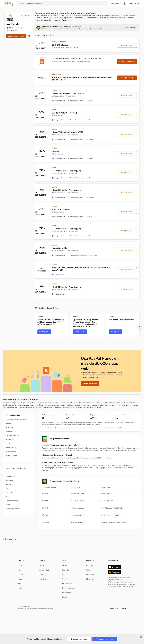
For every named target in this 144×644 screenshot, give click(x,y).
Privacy (64, 566)
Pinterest (90, 579)
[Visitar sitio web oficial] (29, 36)
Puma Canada (11, 452)
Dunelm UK (10, 440)
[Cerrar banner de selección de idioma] (141, 637)
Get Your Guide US (12, 436)
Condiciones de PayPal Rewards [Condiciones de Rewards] (71, 62)
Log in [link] (137, 3)
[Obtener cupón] (127, 45)
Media (20, 588)
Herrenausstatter (12, 448)
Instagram (90, 575)
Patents (65, 575)
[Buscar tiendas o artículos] (62, 4)
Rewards (43, 575)
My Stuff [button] (115, 4)
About (20, 566)
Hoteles (8, 485)
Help (20, 570)
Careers (21, 575)
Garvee (8, 423)
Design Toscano (11, 456)
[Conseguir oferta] (44, 332)
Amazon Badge (45, 570)
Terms (64, 579)
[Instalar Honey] (131, 28)
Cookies (65, 597)
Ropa (7, 497)
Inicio (5, 539)
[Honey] (9, 4)
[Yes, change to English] (105, 639)
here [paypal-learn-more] (51, 609)
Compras (9, 493)
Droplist (42, 566)
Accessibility (66, 593)
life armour (9, 432)
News (20, 579)
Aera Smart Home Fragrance (16, 419)
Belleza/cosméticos (13, 509)
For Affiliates (44, 579)
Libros (8, 505)
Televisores (10, 480)
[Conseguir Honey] (127, 78)
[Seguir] (25, 16)
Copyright (65, 570)
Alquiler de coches (12, 501)
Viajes (8, 489)
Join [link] (131, 3)
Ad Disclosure (67, 584)
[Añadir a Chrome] (90, 384)
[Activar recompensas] (16, 36)
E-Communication (68, 588)
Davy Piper (9, 427)
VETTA (8, 444)
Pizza (7, 472)
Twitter (89, 570)
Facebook (90, 566)
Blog (20, 584)
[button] (117, 609)
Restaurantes (10, 476)
